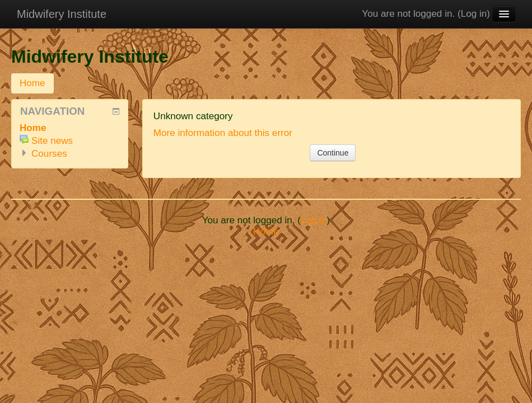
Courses (49, 154)
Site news (52, 141)
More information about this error (223, 133)
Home (32, 83)
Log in (474, 14)
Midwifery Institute (62, 14)
